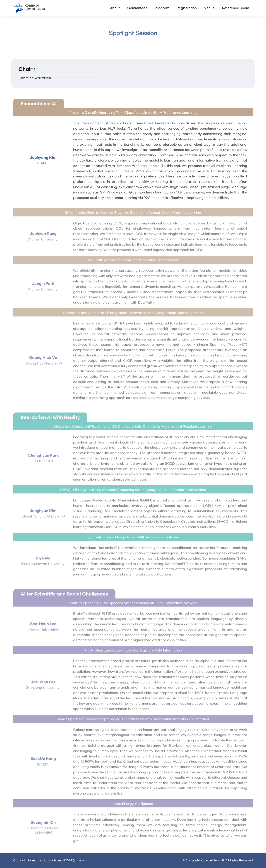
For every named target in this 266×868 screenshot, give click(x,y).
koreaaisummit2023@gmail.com (67, 861)
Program (162, 8)
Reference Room (236, 8)
